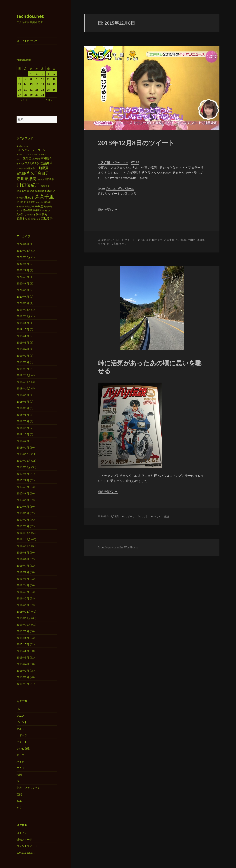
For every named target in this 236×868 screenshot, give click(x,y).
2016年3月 (23, 592)
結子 (109, 244)
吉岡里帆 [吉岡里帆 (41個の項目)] (21, 173)
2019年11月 (24, 316)
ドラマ (20, 755)
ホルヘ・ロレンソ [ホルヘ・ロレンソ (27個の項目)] (24, 154)
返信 (101, 194)
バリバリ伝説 (161, 516)
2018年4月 (23, 428)
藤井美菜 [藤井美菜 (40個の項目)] (28, 210)
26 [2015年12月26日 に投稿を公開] (54, 90)
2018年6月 (23, 415)
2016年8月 (23, 559)
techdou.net (30, 16)
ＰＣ (19, 807)
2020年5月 (23, 290)
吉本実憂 (169, 240)
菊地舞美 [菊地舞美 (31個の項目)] (48, 206)
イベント (22, 722)
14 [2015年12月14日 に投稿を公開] (25, 84)
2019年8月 (23, 323)
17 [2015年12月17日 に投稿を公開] (43, 84)
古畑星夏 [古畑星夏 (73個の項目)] (42, 168)
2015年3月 (23, 671)
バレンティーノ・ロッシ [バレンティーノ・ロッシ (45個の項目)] (31, 150)
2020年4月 (23, 297)
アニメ (20, 716)
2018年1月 (23, 448)
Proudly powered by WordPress (118, 547)
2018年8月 (23, 402)
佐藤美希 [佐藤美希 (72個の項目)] (46, 163)
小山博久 (181, 240)
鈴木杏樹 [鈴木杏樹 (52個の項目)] (42, 214)
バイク (20, 762)
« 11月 (25, 100)
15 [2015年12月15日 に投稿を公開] (31, 84)
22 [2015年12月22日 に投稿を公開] (31, 90)
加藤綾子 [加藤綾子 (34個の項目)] (30, 168)
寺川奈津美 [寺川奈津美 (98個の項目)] (26, 179)
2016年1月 (23, 605)
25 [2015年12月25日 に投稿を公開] (48, 90)
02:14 (135, 162)
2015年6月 (23, 651)
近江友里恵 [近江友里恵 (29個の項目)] (31, 214)
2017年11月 (24, 461)
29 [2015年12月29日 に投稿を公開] (31, 95)
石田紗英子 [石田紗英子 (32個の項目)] (29, 206)
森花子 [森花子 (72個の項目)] (29, 197)
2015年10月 (24, 625)
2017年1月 (23, 526)
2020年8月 (23, 270)
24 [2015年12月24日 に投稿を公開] (43, 90)
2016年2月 (23, 598)
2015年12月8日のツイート (136, 143)
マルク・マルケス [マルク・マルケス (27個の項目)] (39, 154)
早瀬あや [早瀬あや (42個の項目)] (21, 191)
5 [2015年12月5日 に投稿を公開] (54, 74)
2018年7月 (23, 408)
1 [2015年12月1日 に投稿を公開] (31, 74)
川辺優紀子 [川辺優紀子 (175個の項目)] (28, 185)
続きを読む (108, 209)
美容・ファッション (28, 788)
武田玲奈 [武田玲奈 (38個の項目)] (21, 202)
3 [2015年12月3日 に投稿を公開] (43, 74)
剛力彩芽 (157, 240)
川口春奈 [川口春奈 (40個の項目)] (49, 179)
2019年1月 (23, 369)
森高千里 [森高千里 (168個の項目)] (44, 196)
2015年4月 (23, 664)
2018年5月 (23, 421)
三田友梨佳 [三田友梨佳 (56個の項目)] (24, 158)
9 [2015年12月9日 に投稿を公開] (37, 79)
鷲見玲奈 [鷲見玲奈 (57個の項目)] (47, 218)
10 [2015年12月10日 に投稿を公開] (43, 79)
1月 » (49, 100)
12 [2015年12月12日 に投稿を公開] (54, 79)
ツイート (22, 742)
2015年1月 (23, 684)
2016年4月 (23, 585)
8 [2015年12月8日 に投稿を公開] (31, 79)
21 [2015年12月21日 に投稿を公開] (25, 90)
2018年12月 (24, 375)
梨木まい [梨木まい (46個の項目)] (50, 191)
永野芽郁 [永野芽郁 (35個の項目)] (31, 202)
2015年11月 (24, 618)
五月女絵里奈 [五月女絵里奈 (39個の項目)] (32, 163)
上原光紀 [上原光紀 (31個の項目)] (36, 159)
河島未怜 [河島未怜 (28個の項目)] (39, 202)
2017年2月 (23, 520)
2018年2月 (23, 441)
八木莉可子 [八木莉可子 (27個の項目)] (21, 168)
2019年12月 (24, 310)
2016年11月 (24, 539)
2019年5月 (23, 343)
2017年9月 (23, 474)
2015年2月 (23, 677)
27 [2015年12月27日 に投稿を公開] (20, 95)
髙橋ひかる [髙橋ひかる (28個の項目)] (36, 219)
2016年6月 (23, 572)
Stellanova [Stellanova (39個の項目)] (22, 146)
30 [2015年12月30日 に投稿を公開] (37, 95)
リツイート (113, 194)
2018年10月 (24, 388)
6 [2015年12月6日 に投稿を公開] (20, 79)
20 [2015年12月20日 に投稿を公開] (20, 90)
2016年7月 (23, 566)
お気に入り (129, 194)
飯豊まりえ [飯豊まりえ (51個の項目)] (24, 218)
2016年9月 (23, 553)
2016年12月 (24, 533)
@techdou (113, 162)
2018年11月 (24, 382)
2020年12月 (24, 257)
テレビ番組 (23, 748)
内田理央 (146, 240)
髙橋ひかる (120, 244)
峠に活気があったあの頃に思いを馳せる (150, 367)
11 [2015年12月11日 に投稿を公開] (48, 79)
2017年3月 (23, 513)
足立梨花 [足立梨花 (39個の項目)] (21, 214)
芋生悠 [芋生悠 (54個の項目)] (39, 206)
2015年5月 (23, 658)
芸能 (19, 794)
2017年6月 (23, 493)
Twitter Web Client (120, 188)
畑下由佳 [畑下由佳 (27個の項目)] (20, 207)
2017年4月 (23, 507)
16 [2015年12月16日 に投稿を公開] (37, 84)
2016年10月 (24, 546)
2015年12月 (24, 612)
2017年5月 (23, 500)
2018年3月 (23, 434)
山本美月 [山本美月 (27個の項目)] (40, 179)
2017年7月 (23, 487)
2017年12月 (24, 454)
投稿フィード (24, 839)
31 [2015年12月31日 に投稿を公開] (43, 95)
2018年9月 (23, 395)
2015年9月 (23, 631)
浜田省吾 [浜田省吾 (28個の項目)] (47, 202)
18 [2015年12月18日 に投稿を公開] (48, 84)
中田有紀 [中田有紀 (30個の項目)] (20, 163)
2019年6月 (23, 336)
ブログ (20, 768)
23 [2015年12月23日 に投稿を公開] (37, 90)
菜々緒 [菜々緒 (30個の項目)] (20, 210)
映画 (19, 775)
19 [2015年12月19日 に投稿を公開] (54, 84)
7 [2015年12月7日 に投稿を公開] (25, 79)
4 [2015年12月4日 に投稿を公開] (48, 74)
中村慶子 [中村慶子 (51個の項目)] (46, 158)
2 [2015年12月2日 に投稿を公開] (37, 74)
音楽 (19, 801)
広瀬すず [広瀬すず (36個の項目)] (45, 186)
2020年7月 (23, 277)
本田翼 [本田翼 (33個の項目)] (41, 191)
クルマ (20, 729)
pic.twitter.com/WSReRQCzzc (126, 178)
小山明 (192, 240)
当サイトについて (27, 41)
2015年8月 (23, 638)
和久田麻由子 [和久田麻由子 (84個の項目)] (38, 173)
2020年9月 (23, 264)
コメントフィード (27, 846)
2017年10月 (24, 467)
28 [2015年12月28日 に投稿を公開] (25, 95)
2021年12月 (24, 251)
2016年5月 (23, 579)
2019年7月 (23, 329)
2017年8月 (23, 480)
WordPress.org (26, 853)
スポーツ (22, 735)
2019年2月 (23, 362)
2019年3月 (23, 356)
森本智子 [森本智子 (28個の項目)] (20, 198)
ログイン (22, 833)
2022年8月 (23, 244)
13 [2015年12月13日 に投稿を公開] (20, 84)
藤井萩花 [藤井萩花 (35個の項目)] (37, 210)
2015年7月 (23, 644)
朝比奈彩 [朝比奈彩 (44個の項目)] (32, 191)
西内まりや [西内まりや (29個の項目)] (47, 210)
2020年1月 (23, 303)
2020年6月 (23, 283)
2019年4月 (23, 349)
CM (19, 709)
